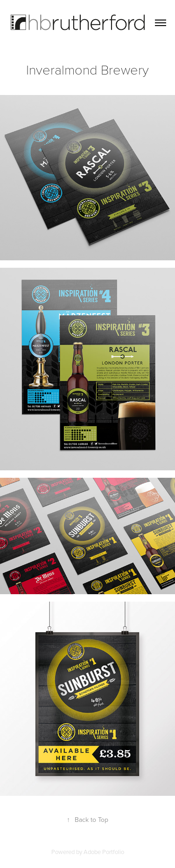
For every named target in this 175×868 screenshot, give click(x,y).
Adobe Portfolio (104, 852)
